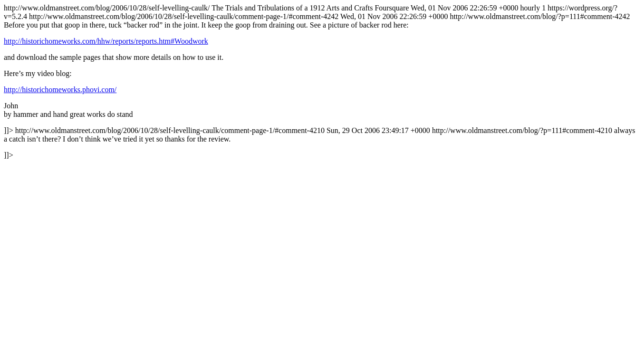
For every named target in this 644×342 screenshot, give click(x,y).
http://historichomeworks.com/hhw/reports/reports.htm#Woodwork (106, 41)
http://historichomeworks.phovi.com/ (60, 90)
